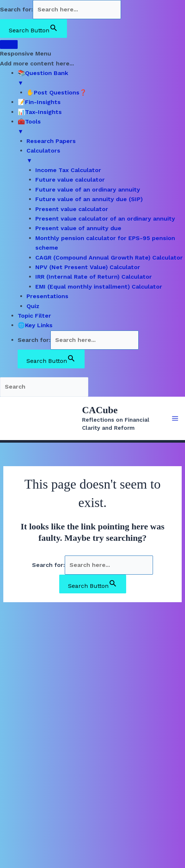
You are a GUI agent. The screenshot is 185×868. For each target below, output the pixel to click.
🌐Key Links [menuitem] (35, 325)
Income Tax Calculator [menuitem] (68, 170)
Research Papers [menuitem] (51, 141)
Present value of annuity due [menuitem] (78, 228)
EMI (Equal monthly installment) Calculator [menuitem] (99, 287)
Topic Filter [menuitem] (34, 316)
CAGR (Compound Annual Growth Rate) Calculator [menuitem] (109, 258)
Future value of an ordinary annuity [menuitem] (88, 190)
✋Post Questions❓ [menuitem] (57, 92)
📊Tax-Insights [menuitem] (40, 112)
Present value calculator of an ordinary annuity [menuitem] (105, 219)
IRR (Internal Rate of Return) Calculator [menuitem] (94, 277)
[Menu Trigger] (9, 44)
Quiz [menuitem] (33, 306)
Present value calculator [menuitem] (72, 209)
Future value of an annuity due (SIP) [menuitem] (89, 199)
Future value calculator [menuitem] (70, 180)
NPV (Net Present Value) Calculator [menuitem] (88, 267)
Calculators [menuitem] (106, 156)
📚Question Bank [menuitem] (101, 79)
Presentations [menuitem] (47, 296)
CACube (100, 410)
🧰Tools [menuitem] (101, 127)
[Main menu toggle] (175, 418)
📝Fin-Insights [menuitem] (39, 102)
